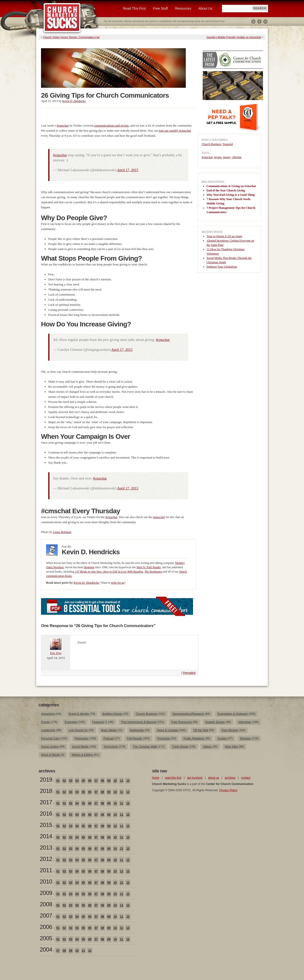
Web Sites (231, 747)
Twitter (253, 21)
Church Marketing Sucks (62, 18)
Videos (207, 747)
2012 (46, 859)
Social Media (80, 747)
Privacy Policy (228, 790)
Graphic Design (215, 722)
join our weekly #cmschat (175, 131)
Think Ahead (180, 747)
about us (214, 778)
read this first (173, 778)
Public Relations (194, 738)
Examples (71, 722)
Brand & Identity (79, 714)
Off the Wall (201, 730)
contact (246, 778)
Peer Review (230, 730)
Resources (183, 8)
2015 (46, 825)
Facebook (259, 21)
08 (102, 781)
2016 (46, 814)
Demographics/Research (188, 714)
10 (115, 781)
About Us (205, 8)
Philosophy (81, 738)
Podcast (108, 738)
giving (218, 157)
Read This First (135, 8)
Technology (111, 747)
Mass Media (109, 730)
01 (58, 781)
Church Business (211, 144)
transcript (159, 517)
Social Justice (50, 747)
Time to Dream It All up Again (224, 236)
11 (121, 781)
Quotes (222, 738)
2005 (46, 938)
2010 (46, 882)
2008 (46, 904)
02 (64, 781)
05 (83, 781)
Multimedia (137, 730)
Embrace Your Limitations (222, 267)
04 (77, 781)
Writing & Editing (82, 755)
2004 (46, 950)
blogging (89, 567)
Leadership (48, 730)
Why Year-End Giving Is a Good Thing (231, 195)
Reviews (245, 738)
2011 (46, 870)
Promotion (164, 738)
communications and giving (111, 125)
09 (109, 781)
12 (128, 781)
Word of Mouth (50, 755)
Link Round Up (78, 730)
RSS (265, 21)
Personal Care (50, 738)
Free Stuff (160, 8)
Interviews (245, 722)
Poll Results (135, 738)
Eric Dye (56, 653)
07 (96, 781)
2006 (46, 927)
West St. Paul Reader (149, 567)
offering (237, 157)
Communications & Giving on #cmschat (231, 186)
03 (71, 781)
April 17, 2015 (128, 170)
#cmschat (63, 125)
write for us (117, 583)
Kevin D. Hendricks (74, 101)
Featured (228, 144)
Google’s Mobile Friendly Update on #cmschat (234, 37)
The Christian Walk (145, 747)
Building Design (112, 714)
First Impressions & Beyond (139, 722)
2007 (46, 916)
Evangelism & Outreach (233, 714)
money (227, 157)
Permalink (189, 673)
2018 (46, 791)
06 (90, 781)
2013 (46, 848)
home (156, 778)
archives (230, 778)
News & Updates (168, 730)
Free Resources (182, 722)
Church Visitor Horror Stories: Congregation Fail (71, 37)
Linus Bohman (62, 532)
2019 (46, 780)
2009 (46, 893)
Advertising (48, 714)
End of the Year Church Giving (226, 190)
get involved (195, 778)
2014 (46, 836)
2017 (46, 802)
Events (45, 722)
